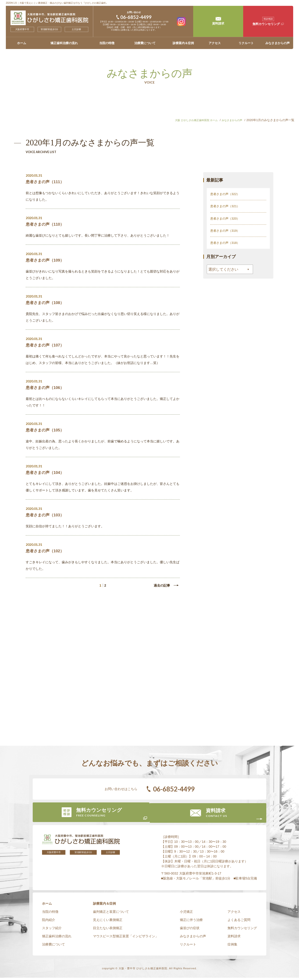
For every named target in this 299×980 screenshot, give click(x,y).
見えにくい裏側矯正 (108, 922)
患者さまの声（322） (226, 194)
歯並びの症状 (190, 930)
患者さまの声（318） (226, 242)
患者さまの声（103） (46, 515)
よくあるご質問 (239, 922)
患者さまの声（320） (226, 218)
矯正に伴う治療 (191, 922)
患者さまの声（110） (46, 224)
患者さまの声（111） (46, 182)
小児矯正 (186, 914)
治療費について (145, 43)
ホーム (22, 43)
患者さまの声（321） (226, 206)
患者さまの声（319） (226, 230)
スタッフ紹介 (52, 930)
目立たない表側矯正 (108, 930)
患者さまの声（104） (46, 472)
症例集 (232, 947)
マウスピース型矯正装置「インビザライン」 (126, 938)
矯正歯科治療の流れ (64, 43)
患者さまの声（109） (46, 260)
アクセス (215, 43)
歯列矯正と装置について (111, 914)
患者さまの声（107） (46, 345)
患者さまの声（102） (46, 551)
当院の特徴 (107, 43)
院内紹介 (49, 922)
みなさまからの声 (278, 43)
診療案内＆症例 (183, 43)
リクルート (246, 43)
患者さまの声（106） (46, 388)
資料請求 (234, 938)
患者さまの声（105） (46, 430)
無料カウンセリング (242, 930)
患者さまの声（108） (46, 303)
